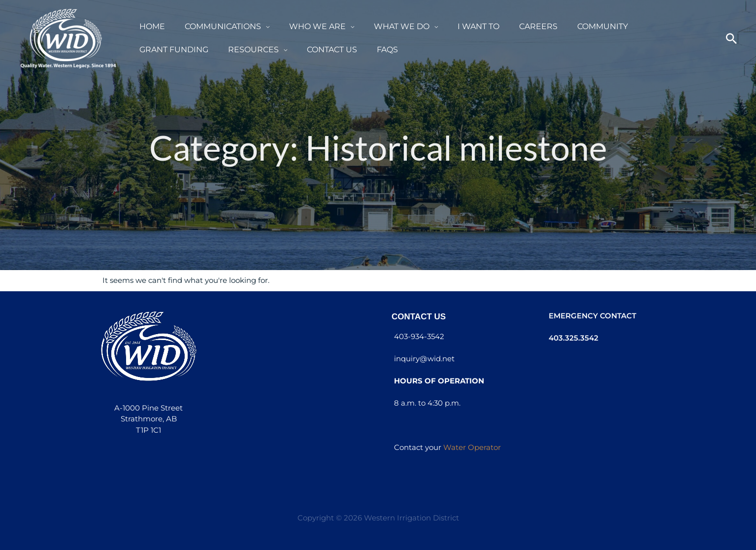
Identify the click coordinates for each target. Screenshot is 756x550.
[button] (265, 27)
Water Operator (472, 447)
